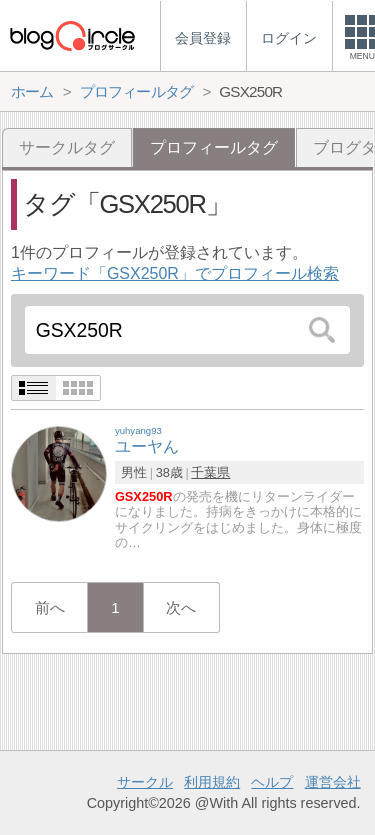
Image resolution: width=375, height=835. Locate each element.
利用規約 (212, 782)
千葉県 (210, 472)
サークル (145, 782)
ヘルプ (272, 782)
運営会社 (333, 782)
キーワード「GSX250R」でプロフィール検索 (175, 273)
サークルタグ (67, 147)
